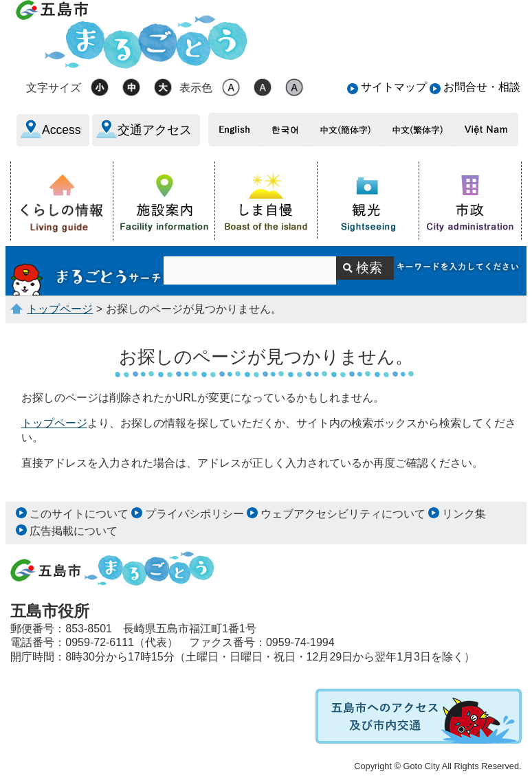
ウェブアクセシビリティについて (343, 514)
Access (62, 130)
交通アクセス (155, 130)
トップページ (60, 309)
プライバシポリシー (195, 514)
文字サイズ (54, 88)
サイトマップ (394, 87)
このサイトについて (79, 514)
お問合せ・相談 (482, 87)
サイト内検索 (87, 271)
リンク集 (464, 514)
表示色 (196, 88)
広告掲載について (74, 531)
